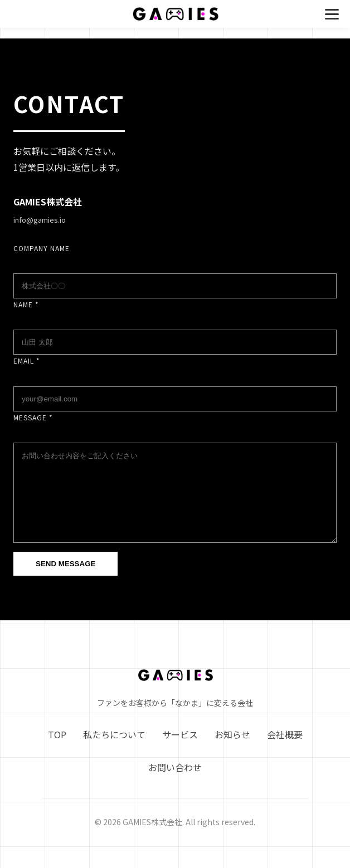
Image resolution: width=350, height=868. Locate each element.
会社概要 (285, 751)
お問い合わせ (175, 784)
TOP (57, 751)
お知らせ (232, 751)
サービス (180, 751)
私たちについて (114, 751)
